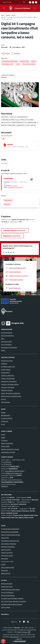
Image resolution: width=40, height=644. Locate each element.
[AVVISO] (5, 145)
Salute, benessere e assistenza (11, 393)
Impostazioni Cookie (7, 561)
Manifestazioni (6, 415)
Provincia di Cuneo (7, 586)
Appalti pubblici (6, 369)
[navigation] (4, 8)
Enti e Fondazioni (6, 344)
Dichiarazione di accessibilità (10, 532)
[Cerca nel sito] (35, 8)
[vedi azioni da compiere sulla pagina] (15, 54)
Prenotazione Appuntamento (10, 541)
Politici (3, 350)
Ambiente (4, 364)
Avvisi (13, 15)
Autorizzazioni (5, 372)
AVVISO (10, 145)
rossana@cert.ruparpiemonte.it (15, 471)
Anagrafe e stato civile (8, 367)
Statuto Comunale (7, 553)
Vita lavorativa (6, 402)
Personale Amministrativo (9, 347)
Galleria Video (5, 446)
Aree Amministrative (7, 336)
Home (3, 15)
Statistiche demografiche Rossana (12, 604)
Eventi (3, 434)
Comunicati (5, 421)
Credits (3, 564)
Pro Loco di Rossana (7, 592)
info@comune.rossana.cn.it (15, 187)
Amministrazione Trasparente (10, 529)
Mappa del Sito (6, 573)
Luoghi (3, 437)
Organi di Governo (7, 333)
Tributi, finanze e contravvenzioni (11, 396)
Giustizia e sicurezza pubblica (10, 384)
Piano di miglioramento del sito (11, 535)
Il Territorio (4, 440)
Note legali (4, 558)
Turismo (3, 399)
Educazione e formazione (9, 381)
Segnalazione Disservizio (9, 544)
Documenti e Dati (6, 341)
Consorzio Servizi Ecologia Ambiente (12, 598)
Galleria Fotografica (7, 443)
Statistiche (4, 570)
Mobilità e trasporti (7, 390)
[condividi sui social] (6, 54)
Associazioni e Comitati (8, 452)
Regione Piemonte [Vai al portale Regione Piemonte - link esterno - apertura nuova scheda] (7, 2)
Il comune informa (7, 418)
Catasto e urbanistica (8, 375)
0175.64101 (14, 186)
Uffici (3, 339)
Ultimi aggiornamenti (8, 567)
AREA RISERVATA (19, 641)
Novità (8, 15)
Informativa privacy (7, 556)
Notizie (3, 412)
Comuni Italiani (6, 607)
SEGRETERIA (8, 179)
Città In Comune (22, 632)
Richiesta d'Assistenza (8, 547)
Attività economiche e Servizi (10, 449)
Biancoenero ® (15, 637)
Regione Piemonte (7, 584)
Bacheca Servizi (6, 550)
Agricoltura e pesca (7, 361)
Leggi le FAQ (5, 538)
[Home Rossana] (19, 8)
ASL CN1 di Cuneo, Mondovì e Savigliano (14, 601)
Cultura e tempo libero (8, 378)
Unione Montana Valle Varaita (10, 589)
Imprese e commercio (8, 387)
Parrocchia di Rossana (8, 595)
